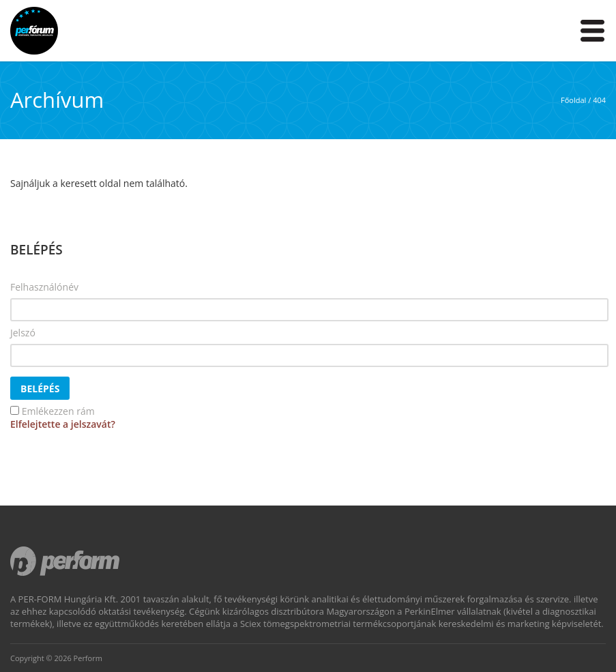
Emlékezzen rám (58, 411)
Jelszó (23, 333)
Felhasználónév (44, 287)
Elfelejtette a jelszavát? (63, 424)
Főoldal (573, 100)
